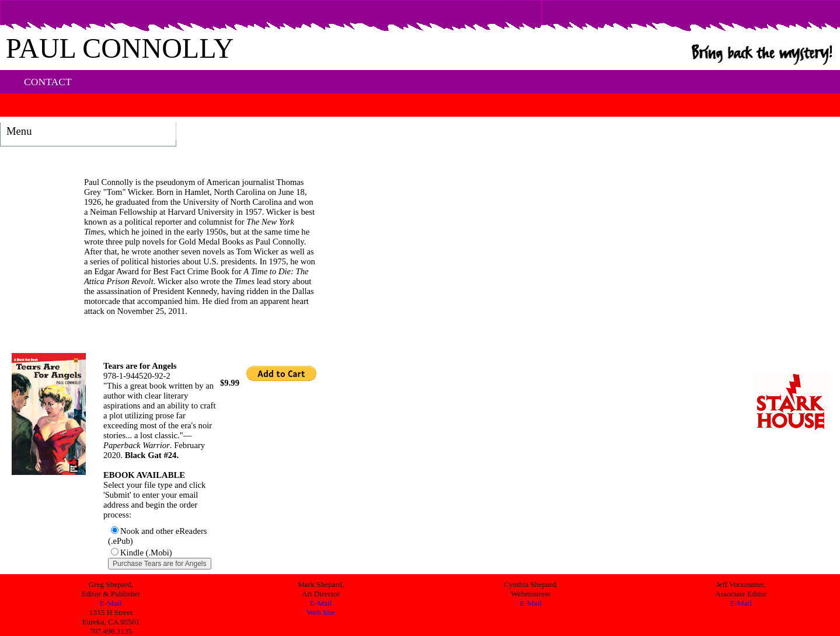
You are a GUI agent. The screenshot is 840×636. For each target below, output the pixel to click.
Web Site (321, 612)
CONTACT (48, 82)
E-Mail (111, 603)
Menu (19, 131)
